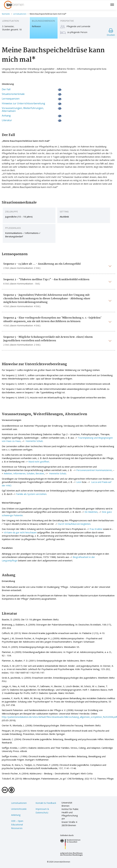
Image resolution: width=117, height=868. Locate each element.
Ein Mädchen (91, 512)
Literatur (7, 120)
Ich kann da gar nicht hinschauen (20, 532)
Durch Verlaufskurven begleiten (74, 524)
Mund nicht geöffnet (39, 462)
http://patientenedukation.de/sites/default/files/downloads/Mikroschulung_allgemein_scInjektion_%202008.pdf (59, 717)
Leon (79, 482)
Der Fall (6, 89)
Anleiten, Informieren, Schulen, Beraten (24, 473)
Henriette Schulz (34, 441)
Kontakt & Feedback (46, 803)
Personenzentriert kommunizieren (94, 470)
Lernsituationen (20, 14)
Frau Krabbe (96, 529)
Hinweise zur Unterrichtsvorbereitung (23, 103)
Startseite (6, 14)
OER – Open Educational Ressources (17, 825)
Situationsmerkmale (13, 94)
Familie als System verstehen (31, 494)
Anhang (6, 116)
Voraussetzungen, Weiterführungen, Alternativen (23, 110)
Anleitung (16, 815)
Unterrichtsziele (19, 809)
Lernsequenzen (11, 99)
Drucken (111, 32)
